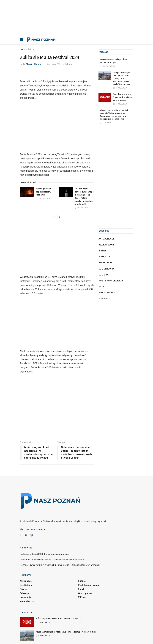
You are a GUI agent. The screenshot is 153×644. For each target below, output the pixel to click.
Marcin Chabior (34, 64)
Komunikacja (106, 269)
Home (23, 49)
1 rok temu (105, 123)
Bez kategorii (107, 245)
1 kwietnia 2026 (43, 199)
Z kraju (103, 299)
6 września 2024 (54, 64)
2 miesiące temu (120, 88)
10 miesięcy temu (108, 66)
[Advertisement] (76, 17)
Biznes (102, 251)
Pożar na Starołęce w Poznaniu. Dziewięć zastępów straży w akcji (52, 560)
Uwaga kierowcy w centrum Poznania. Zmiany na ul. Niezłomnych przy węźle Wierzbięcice (121, 78)
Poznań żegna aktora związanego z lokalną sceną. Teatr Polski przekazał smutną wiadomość (84, 196)
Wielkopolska (107, 293)
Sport (102, 287)
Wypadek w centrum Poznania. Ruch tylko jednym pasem (122, 97)
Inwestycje (105, 263)
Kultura (31, 49)
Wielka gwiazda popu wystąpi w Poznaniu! (43, 192)
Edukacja (104, 257)
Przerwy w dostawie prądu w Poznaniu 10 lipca (113, 61)
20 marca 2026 (82, 208)
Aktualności (106, 239)
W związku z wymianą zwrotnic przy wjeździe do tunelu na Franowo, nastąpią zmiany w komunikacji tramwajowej (114, 115)
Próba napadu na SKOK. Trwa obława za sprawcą (44, 554)
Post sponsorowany (111, 281)
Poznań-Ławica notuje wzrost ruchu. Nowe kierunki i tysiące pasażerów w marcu (60, 565)
